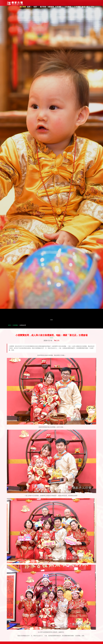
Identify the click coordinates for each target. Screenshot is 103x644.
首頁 (9, 325)
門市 (93, 7)
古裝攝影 (58, 7)
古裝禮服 (68, 7)
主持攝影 (77, 7)
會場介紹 (85, 7)
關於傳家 (23, 7)
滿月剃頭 (43, 7)
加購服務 (51, 7)
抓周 (29, 7)
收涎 (35, 7)
